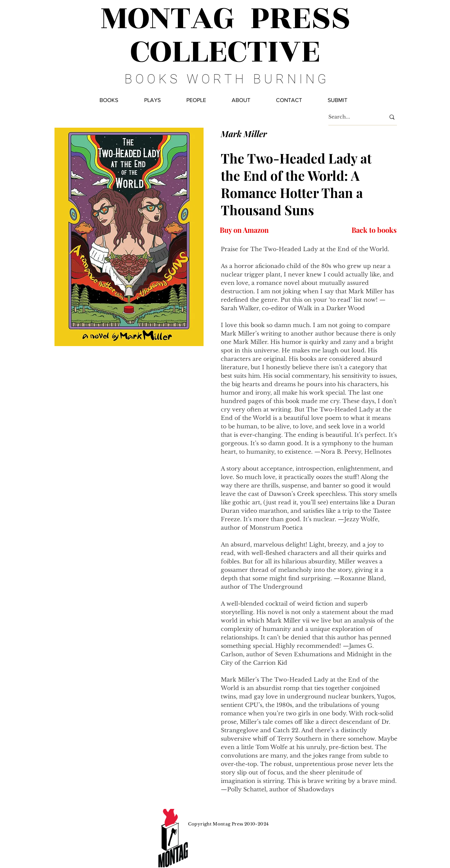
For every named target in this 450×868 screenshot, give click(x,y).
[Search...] (352, 117)
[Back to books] (374, 230)
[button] (196, 100)
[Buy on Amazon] (244, 230)
